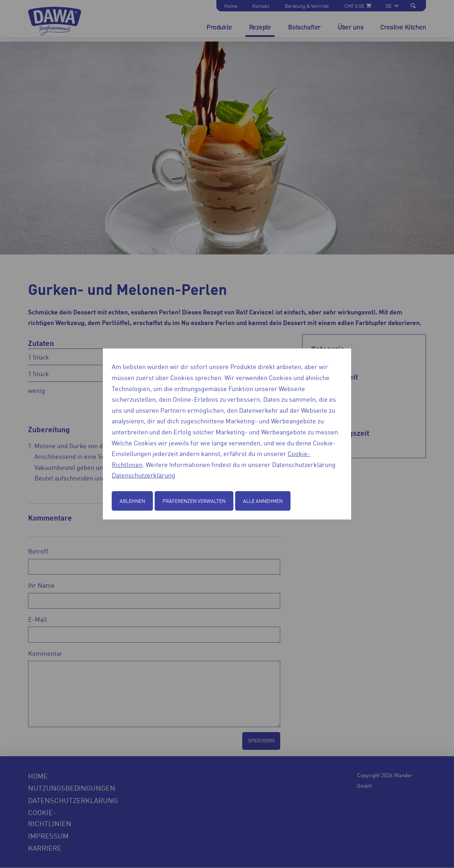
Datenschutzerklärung (143, 475)
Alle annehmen (263, 501)
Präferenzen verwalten (194, 501)
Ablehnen (132, 501)
